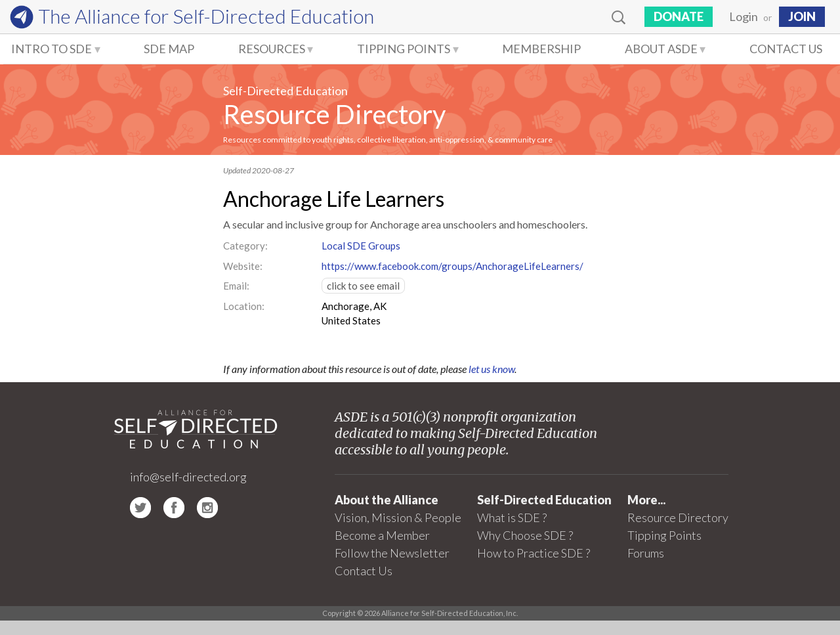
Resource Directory (334, 114)
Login (744, 16)
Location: (244, 306)
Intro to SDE (52, 49)
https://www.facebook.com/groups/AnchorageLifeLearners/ (452, 266)
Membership (541, 49)
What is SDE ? (512, 517)
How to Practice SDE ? (534, 553)
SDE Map (169, 49)
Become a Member (382, 535)
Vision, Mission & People (398, 517)
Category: (245, 246)
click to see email (363, 286)
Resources (272, 49)
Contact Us (786, 49)
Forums (646, 553)
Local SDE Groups (361, 246)
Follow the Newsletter (392, 553)
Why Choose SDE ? (525, 535)
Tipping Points (404, 49)
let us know (492, 369)
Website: (243, 266)
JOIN (802, 16)
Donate (679, 16)
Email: (236, 286)
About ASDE (661, 49)
